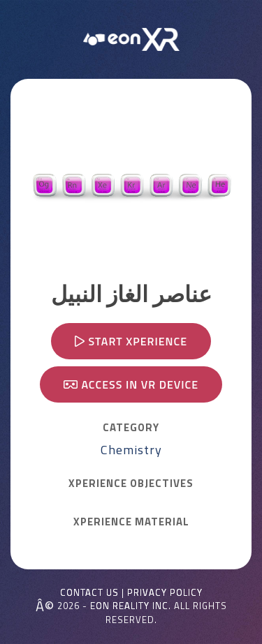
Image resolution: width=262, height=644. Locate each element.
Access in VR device (131, 384)
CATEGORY (131, 428)
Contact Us (89, 593)
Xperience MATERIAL (131, 522)
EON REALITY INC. (131, 606)
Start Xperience (131, 341)
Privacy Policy (165, 593)
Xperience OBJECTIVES (131, 484)
